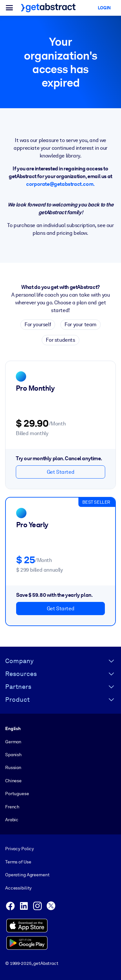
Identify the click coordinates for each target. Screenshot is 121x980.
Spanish (13, 755)
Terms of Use (18, 862)
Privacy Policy (20, 849)
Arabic (12, 820)
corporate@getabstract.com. (60, 184)
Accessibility (18, 888)
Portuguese (17, 794)
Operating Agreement (27, 875)
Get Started (61, 472)
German (13, 742)
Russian (13, 767)
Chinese (13, 781)
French (12, 807)
